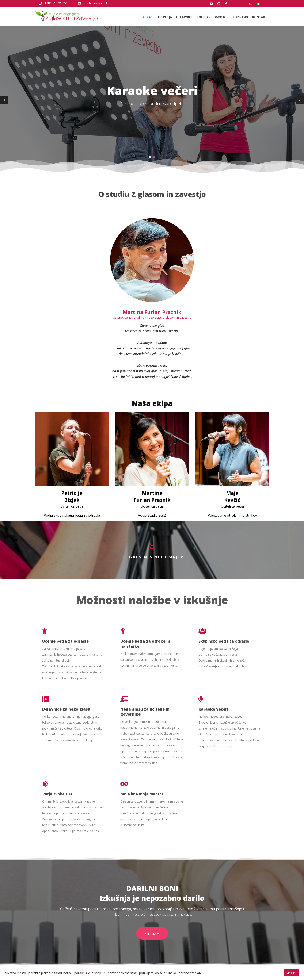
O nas (148, 17)
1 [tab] (150, 157)
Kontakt (260, 17)
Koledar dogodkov (213, 17)
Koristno (240, 17)
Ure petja (164, 17)
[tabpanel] (152, 100)
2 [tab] (154, 157)
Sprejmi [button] (291, 973)
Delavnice (184, 17)
